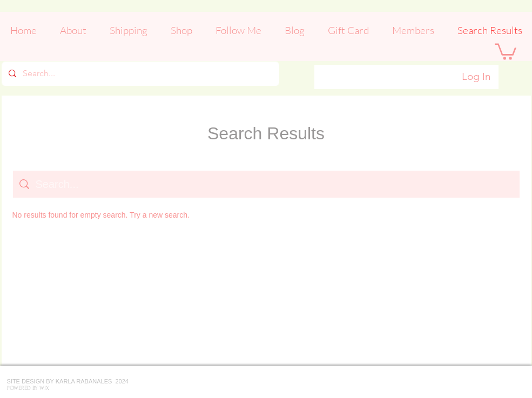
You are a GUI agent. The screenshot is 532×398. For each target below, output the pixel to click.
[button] (506, 51)
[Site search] (274, 184)
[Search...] (139, 74)
